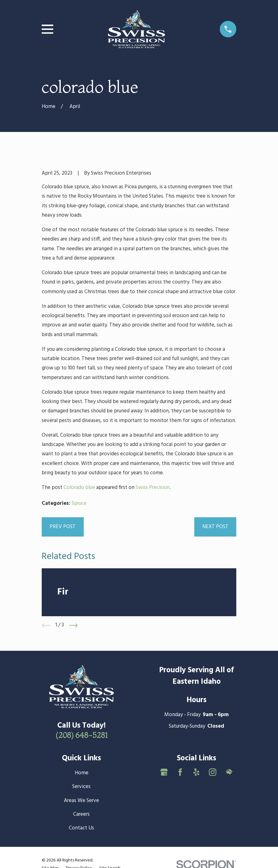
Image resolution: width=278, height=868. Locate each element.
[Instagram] (213, 772)
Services (81, 787)
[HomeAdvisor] (229, 772)
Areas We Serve (81, 801)
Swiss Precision (153, 488)
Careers (81, 814)
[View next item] (73, 625)
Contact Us (81, 828)
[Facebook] (180, 772)
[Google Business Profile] (164, 772)
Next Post (215, 527)
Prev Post (63, 527)
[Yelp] (196, 772)
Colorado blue (79, 488)
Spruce (79, 503)
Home (82, 773)
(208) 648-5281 (82, 735)
